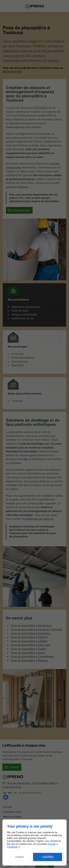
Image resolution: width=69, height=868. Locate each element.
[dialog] (34, 843)
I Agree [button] (48, 857)
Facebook (12, 847)
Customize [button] (20, 857)
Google (52, 844)
